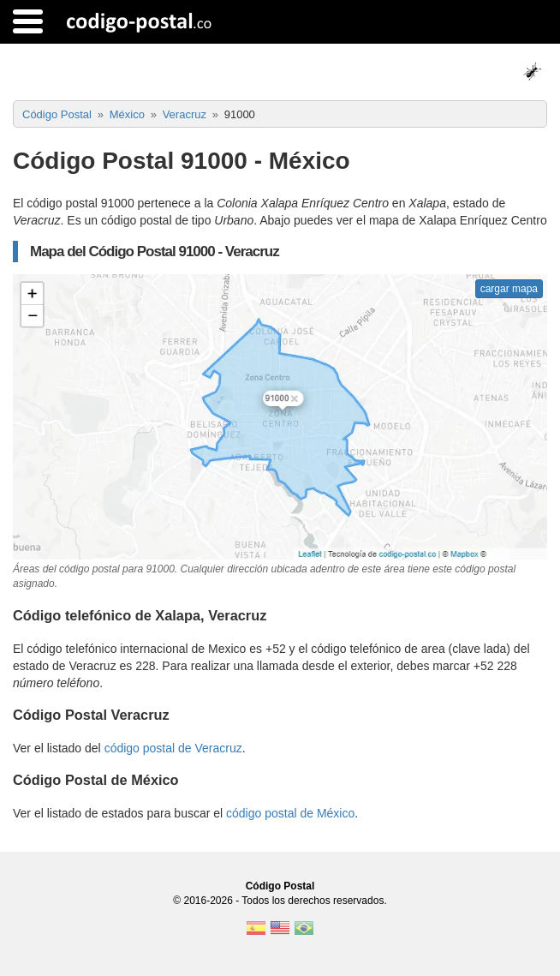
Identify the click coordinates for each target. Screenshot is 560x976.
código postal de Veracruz (173, 748)
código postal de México (290, 813)
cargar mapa (509, 289)
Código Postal (280, 886)
